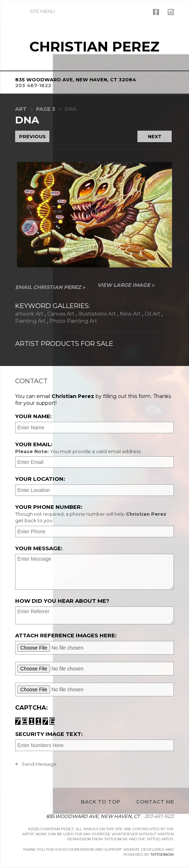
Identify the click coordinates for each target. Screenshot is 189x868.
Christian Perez (94, 47)
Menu (42, 11)
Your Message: (39, 548)
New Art (130, 314)
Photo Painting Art (73, 321)
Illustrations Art (97, 314)
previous (32, 136)
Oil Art (152, 314)
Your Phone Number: (94, 514)
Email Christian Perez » (50, 287)
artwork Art (29, 314)
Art (21, 109)
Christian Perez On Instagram (171, 12)
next (155, 136)
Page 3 (46, 109)
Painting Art (30, 321)
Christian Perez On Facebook (156, 12)
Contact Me (155, 802)
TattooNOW (162, 855)
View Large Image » (126, 285)
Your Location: (40, 479)
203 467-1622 (33, 85)
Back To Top (100, 802)
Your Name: (33, 416)
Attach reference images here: (66, 635)
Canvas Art (61, 314)
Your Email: (94, 448)
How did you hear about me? (62, 601)
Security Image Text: (49, 734)
